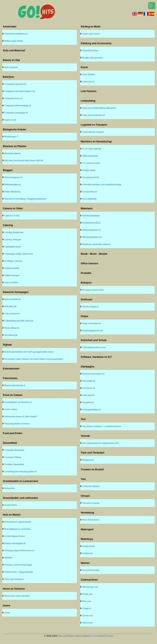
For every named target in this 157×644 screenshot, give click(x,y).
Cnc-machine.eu (90, 191)
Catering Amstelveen (14, 232)
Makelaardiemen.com (92, 237)
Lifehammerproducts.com (94, 347)
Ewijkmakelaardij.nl (91, 223)
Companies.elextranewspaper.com (20, 91)
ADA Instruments (90, 156)
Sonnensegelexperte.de (93, 330)
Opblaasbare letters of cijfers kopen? (21, 416)
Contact (110, 636)
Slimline (8, 557)
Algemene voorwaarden (93, 636)
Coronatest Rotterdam (14, 450)
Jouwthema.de (11, 335)
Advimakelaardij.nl (91, 215)
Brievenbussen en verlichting (17, 529)
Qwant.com (87, 615)
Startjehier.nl (88, 402)
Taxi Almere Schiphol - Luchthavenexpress (102, 426)
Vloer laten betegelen (14, 579)
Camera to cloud (12, 215)
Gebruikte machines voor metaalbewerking (102, 184)
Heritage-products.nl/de (93, 290)
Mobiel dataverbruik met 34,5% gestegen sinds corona (29, 352)
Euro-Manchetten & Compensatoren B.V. (101, 443)
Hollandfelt (9, 488)
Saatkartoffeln (11, 505)
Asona (7, 612)
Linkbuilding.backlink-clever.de (19, 321)
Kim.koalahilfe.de (12, 299)
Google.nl (87, 608)
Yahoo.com (87, 623)
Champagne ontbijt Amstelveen (19, 254)
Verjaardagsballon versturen (17, 423)
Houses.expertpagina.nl (15, 543)
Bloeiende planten (12, 153)
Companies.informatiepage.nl (18, 105)
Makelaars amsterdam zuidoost (96, 244)
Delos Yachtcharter (91, 520)
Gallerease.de (88, 81)
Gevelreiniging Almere (15, 536)
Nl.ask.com (87, 594)
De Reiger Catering (13, 261)
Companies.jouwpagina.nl (16, 113)
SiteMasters (87, 553)
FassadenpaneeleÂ (91, 177)
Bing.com (87, 601)
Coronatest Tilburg (13, 457)
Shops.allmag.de (12, 328)
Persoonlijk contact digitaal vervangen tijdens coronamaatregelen (34, 359)
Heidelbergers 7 (11, 136)
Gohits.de (62, 636)
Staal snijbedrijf (89, 199)
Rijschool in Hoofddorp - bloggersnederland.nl (25, 199)
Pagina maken (74, 636)
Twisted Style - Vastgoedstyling (19, 572)
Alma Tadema (89, 74)
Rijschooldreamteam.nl (15, 385)
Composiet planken (91, 486)
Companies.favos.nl (13, 98)
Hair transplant (11, 67)
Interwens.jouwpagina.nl (93, 374)
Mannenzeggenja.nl (13, 177)
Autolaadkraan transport (93, 132)
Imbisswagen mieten (14, 41)
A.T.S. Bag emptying (92, 149)
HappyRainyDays (90, 50)
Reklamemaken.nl (12, 184)
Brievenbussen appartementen (18, 522)
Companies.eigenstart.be (15, 84)
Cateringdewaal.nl (12, 247)
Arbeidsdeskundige (91, 570)
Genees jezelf (88, 546)
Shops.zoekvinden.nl (92, 323)
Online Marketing (12, 191)
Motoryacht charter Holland (17, 596)
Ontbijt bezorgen (12, 275)
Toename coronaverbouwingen (18, 565)
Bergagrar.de (88, 460)
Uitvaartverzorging (91, 503)
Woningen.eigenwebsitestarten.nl (19, 550)
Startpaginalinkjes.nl (91, 409)
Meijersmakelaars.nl (91, 230)
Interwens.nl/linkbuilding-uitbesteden (99, 108)
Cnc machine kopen (91, 163)
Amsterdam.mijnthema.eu (16, 34)
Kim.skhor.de (10, 306)
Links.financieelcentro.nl (93, 115)
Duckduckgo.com (90, 587)
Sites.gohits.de (89, 381)
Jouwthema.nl (88, 388)
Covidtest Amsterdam (14, 464)
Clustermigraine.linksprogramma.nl (20, 471)
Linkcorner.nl (88, 395)
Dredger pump (89, 170)
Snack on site (10, 120)
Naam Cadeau (11, 409)
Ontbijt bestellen (12, 268)
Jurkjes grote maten (91, 34)
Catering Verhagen (13, 239)
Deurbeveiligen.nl (90, 306)
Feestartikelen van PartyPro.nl (18, 402)
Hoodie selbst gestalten (93, 57)
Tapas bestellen (11, 282)
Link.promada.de (12, 313)
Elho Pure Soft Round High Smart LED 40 (24, 160)
